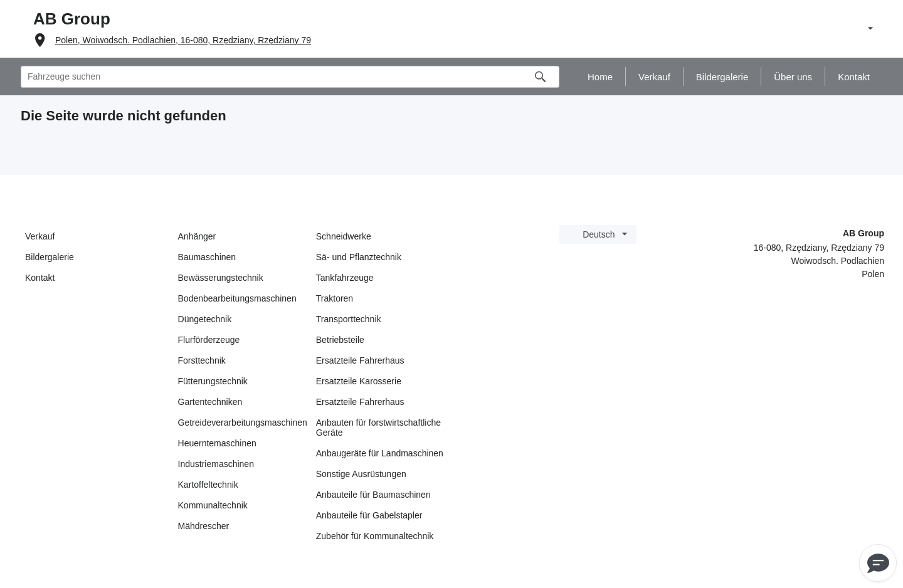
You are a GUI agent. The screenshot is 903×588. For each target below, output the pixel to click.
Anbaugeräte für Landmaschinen (380, 453)
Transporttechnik (349, 319)
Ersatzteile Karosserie (359, 381)
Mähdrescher (204, 526)
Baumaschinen (207, 257)
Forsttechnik (202, 360)
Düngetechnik (205, 319)
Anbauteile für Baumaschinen (373, 495)
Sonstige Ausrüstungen (361, 474)
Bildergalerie (50, 257)
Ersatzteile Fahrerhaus (360, 360)
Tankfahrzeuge (345, 278)
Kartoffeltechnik (208, 485)
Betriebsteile (340, 340)
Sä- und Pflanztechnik (359, 257)
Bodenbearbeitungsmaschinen (237, 298)
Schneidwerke (344, 236)
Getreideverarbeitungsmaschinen (243, 423)
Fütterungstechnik (213, 381)
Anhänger (197, 236)
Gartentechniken (210, 402)
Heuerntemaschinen (217, 443)
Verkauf (40, 236)
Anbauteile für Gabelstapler (369, 515)
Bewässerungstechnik (221, 278)
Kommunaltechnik (213, 505)
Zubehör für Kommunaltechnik (375, 536)
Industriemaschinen (216, 464)
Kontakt (40, 278)
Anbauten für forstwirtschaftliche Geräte (378, 428)
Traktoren (335, 298)
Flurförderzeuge (209, 340)
